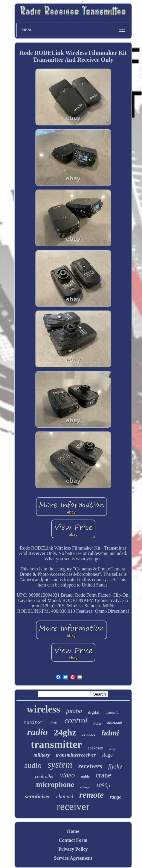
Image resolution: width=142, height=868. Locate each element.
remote (91, 795)
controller (44, 776)
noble (85, 777)
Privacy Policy (73, 849)
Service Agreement (73, 858)
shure (54, 723)
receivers (90, 766)
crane (103, 775)
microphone (55, 784)
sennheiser (38, 796)
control (76, 721)
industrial (113, 713)
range (115, 797)
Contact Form (73, 840)
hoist (97, 724)
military (42, 755)
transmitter (56, 745)
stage (107, 755)
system (60, 764)
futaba (74, 711)
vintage (85, 787)
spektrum (96, 748)
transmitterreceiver (76, 755)
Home (73, 831)
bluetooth (115, 723)
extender (89, 735)
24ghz (65, 732)
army (112, 749)
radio (37, 732)
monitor (33, 723)
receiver (73, 806)
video (68, 775)
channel (65, 797)
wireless (43, 709)
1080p (103, 785)
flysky (115, 766)
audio (33, 765)
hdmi (110, 733)
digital (94, 712)
